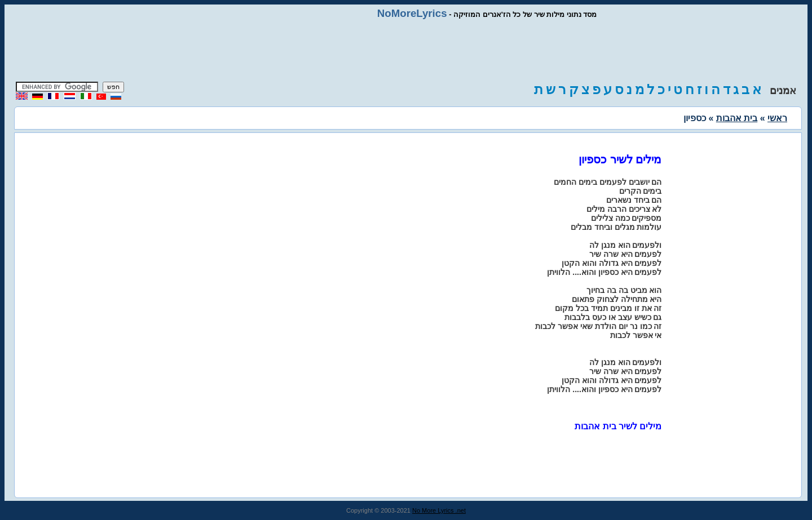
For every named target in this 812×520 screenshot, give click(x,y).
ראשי (777, 118)
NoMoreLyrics (412, 13)
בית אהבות (737, 118)
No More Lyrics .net (439, 510)
